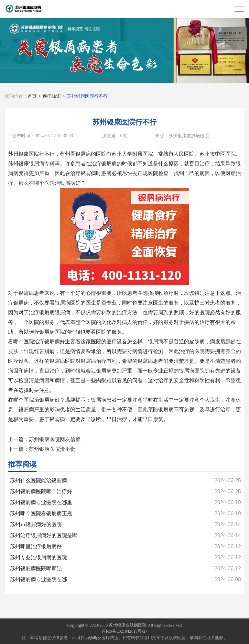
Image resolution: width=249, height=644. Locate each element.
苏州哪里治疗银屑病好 (36, 546)
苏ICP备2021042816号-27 (124, 631)
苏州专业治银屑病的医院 (38, 557)
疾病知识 (52, 96)
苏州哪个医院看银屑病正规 (41, 513)
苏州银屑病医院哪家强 (36, 568)
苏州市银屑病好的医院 (36, 524)
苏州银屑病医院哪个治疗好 (41, 491)
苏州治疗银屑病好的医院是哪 (44, 535)
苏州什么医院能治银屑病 (38, 480)
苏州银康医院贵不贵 (52, 449)
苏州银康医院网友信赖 (55, 439)
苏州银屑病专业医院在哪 (38, 579)
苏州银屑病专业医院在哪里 (41, 502)
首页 (32, 96)
